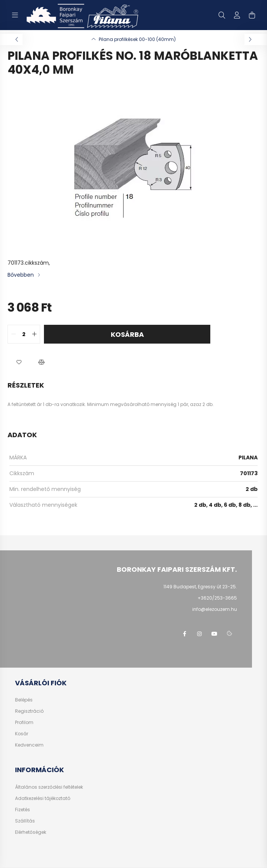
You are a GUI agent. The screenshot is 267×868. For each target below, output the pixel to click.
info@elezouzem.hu (215, 609)
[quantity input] (24, 334)
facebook (184, 634)
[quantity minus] (14, 334)
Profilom (24, 723)
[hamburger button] (15, 15)
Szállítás (25, 821)
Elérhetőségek (31, 832)
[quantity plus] (34, 334)
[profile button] (237, 15)
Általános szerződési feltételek (49, 787)
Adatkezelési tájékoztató (43, 798)
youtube (214, 634)
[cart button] (252, 15)
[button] (19, 362)
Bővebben (21, 275)
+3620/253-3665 (217, 598)
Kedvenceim (29, 745)
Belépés (24, 700)
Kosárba (127, 334)
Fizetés (23, 810)
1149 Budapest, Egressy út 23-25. (200, 587)
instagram (199, 634)
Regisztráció (29, 711)
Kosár (22, 734)
